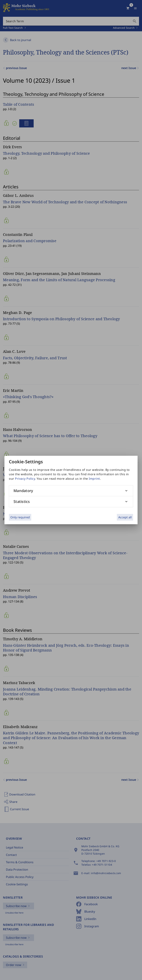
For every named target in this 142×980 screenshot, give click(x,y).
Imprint (94, 479)
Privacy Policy (25, 479)
